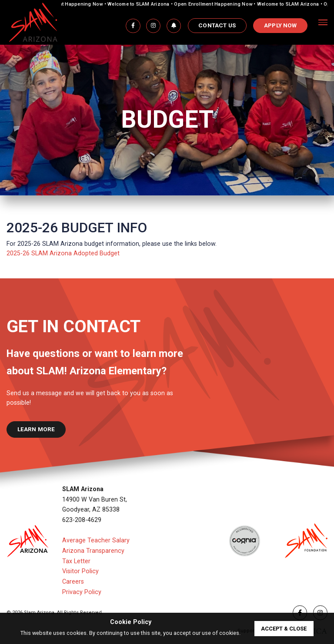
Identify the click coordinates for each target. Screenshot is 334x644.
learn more (36, 429)
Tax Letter (76, 561)
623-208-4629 (82, 520)
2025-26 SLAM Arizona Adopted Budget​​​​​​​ (63, 253)
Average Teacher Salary (96, 540)
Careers (73, 581)
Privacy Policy (82, 592)
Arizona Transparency (93, 551)
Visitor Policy (80, 571)
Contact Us (217, 25)
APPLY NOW (280, 25)
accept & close (284, 629)
